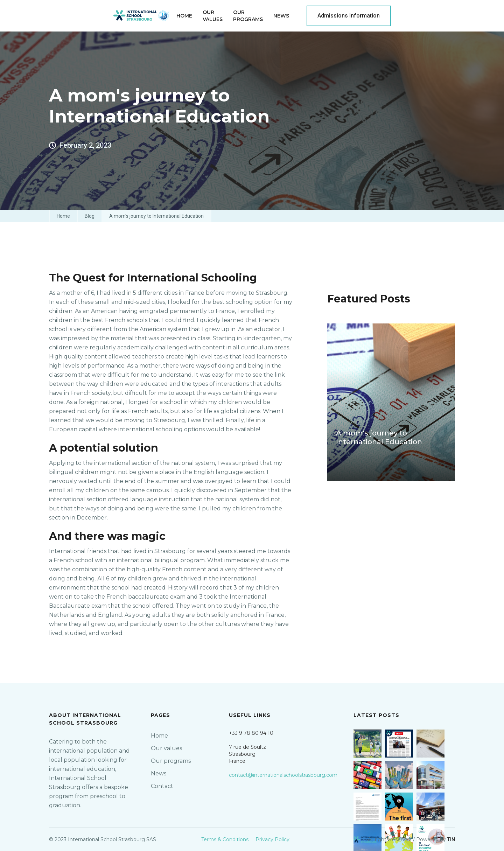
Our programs (171, 761)
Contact (162, 786)
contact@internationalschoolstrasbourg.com (283, 775)
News (281, 16)
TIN (451, 839)
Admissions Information (349, 16)
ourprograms (248, 16)
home (184, 16)
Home (63, 216)
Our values (166, 748)
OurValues (213, 16)
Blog (90, 216)
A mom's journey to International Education (156, 216)
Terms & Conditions (225, 839)
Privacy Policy (272, 839)
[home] (141, 16)
